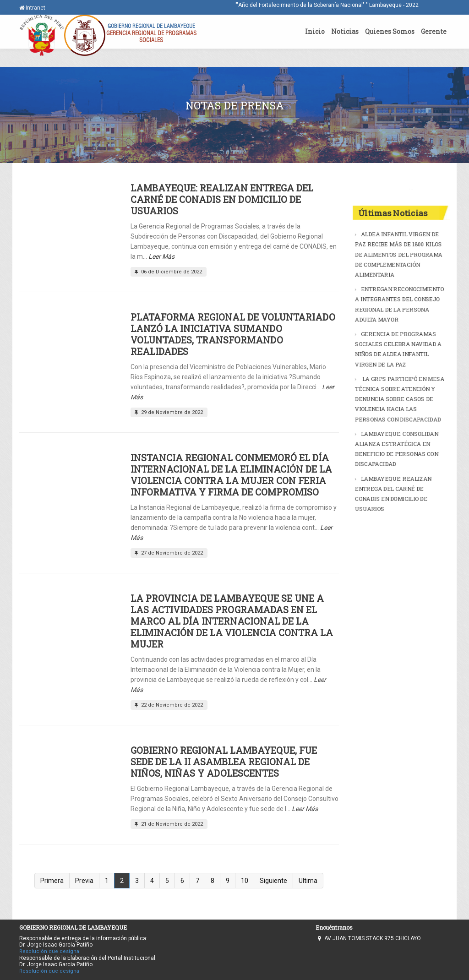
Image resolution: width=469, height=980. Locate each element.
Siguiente (273, 881)
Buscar (434, 189)
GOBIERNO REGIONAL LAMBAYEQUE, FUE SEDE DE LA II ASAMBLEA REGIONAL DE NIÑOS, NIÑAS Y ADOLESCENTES (224, 762)
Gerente (434, 31)
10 (245, 881)
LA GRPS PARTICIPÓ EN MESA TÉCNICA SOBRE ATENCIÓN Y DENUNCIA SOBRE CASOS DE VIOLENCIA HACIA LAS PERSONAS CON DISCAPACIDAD (400, 397)
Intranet (32, 8)
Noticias (345, 31)
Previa (84, 881)
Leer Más (161, 256)
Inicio (315, 31)
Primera (52, 881)
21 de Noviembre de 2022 (168, 824)
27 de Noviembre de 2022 (168, 553)
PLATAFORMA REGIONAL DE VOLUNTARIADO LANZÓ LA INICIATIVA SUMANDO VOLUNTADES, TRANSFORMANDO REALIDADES (233, 334)
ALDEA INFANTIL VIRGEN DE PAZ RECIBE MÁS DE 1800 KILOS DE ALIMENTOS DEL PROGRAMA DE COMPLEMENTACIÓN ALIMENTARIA (399, 261)
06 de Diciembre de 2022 (167, 272)
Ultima (308, 881)
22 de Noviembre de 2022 (168, 705)
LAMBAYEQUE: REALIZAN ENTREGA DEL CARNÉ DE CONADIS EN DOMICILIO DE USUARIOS (222, 199)
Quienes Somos (390, 31)
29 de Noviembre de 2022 (168, 412)
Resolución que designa (49, 951)
